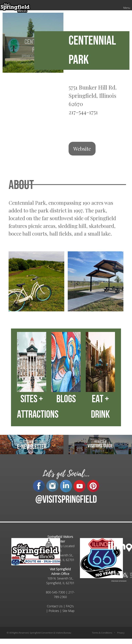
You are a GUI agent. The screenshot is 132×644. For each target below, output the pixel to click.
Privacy (121, 633)
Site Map (68, 611)
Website (82, 149)
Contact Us (55, 606)
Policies (54, 611)
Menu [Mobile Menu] (127, 8)
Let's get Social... (66, 474)
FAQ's (70, 606)
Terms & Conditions (102, 633)
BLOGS (66, 400)
